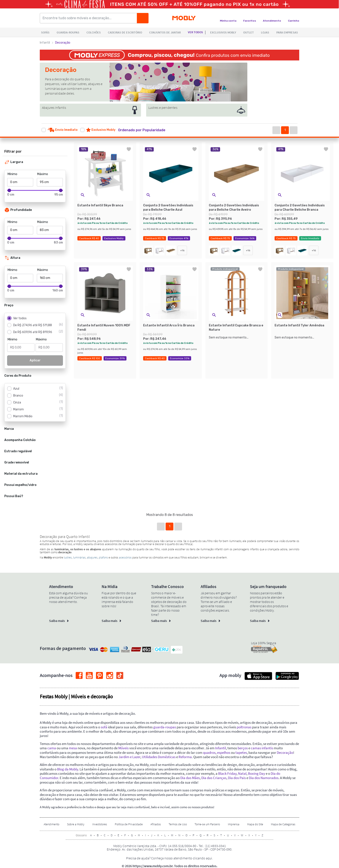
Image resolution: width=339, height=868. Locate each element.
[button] (146, 130)
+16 (182, 250)
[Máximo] (50, 182)
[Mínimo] (20, 182)
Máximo (43, 174)
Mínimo (12, 174)
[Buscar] (143, 18)
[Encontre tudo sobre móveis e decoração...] (90, 18)
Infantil (45, 43)
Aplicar (35, 360)
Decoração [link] (63, 43)
